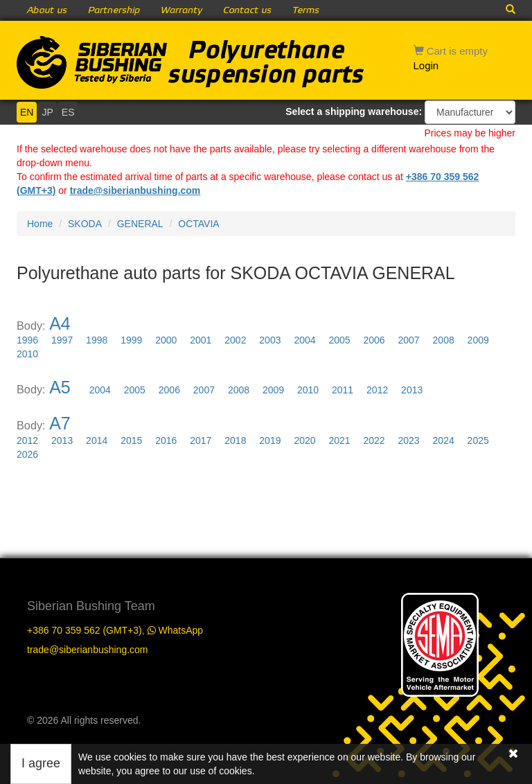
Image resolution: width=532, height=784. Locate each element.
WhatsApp (175, 630)
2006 (374, 340)
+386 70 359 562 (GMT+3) (85, 630)
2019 (270, 440)
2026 (27, 454)
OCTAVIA (198, 224)
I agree (41, 763)
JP (47, 112)
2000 (166, 340)
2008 (444, 340)
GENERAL (140, 224)
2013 (412, 390)
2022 (374, 440)
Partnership (114, 10)
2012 (377, 390)
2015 (131, 440)
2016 (166, 440)
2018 (235, 440)
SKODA (85, 224)
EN (27, 112)
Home (40, 224)
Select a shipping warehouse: (354, 112)
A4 (60, 323)
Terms (306, 10)
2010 (27, 354)
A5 (60, 387)
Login (426, 65)
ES (68, 112)
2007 (409, 340)
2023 (409, 440)
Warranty (181, 10)
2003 (270, 340)
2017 (201, 440)
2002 (235, 340)
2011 (343, 390)
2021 (339, 440)
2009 (478, 340)
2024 (444, 440)
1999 (131, 340)
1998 (97, 340)
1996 (27, 340)
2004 (304, 340)
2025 (478, 440)
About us (47, 10)
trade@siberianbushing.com (135, 190)
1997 (62, 340)
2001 (201, 340)
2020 (304, 440)
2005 (339, 340)
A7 (60, 423)
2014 (97, 440)
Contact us (247, 10)
